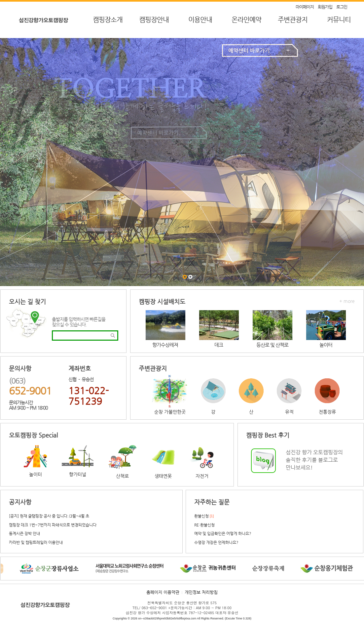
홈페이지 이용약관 (163, 592)
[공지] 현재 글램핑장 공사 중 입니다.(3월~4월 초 (49, 516)
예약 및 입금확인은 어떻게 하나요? (223, 533)
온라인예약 (246, 20)
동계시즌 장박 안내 (24, 533)
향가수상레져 (165, 345)
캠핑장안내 (154, 20)
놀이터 (326, 345)
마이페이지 (305, 7)
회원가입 (325, 7)
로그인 (342, 7)
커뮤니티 (339, 20)
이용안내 (200, 20)
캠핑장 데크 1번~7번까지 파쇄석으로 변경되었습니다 (53, 525)
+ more (347, 301)
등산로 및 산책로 (272, 345)
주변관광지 (293, 20)
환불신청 (201, 516)
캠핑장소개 (108, 20)
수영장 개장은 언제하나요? (216, 542)
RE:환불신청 (204, 525)
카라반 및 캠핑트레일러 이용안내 (36, 542)
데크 (219, 345)
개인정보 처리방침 (201, 592)
